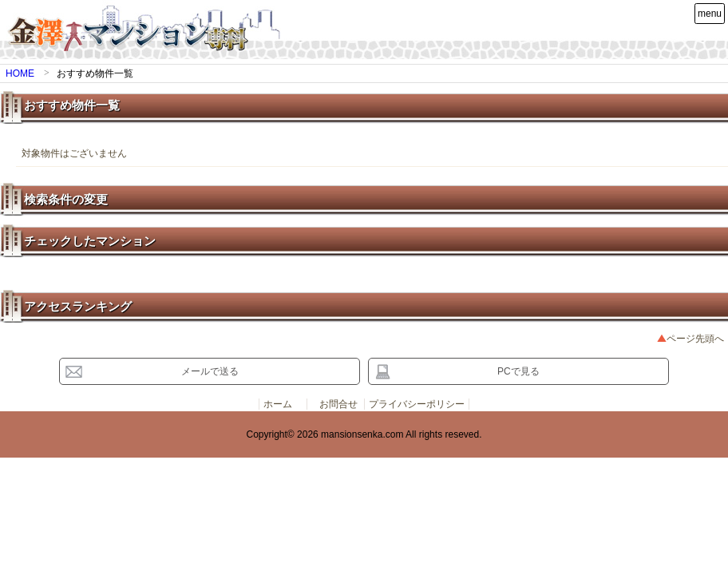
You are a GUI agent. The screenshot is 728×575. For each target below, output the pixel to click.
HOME (20, 73)
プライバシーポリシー (417, 404)
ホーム (278, 404)
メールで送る (210, 371)
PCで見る (518, 371)
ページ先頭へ (695, 339)
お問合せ (338, 404)
